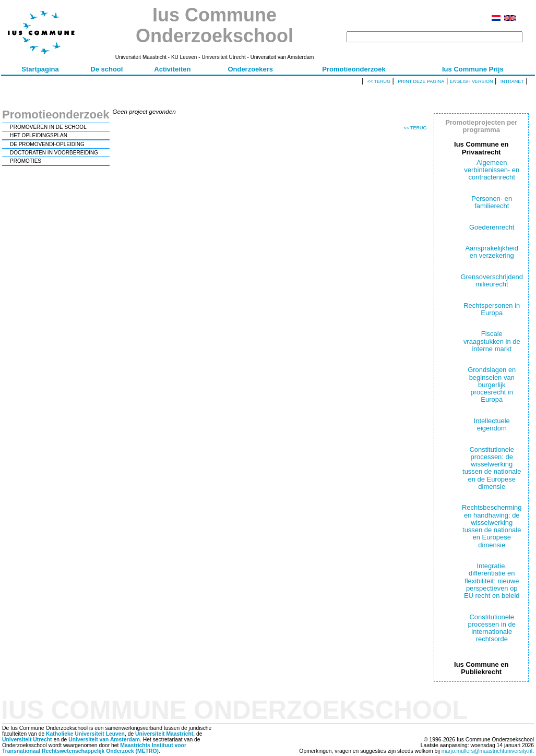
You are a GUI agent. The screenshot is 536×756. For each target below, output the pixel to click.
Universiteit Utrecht (27, 740)
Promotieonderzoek (354, 69)
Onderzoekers (250, 69)
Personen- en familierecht (492, 202)
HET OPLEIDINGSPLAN (39, 135)
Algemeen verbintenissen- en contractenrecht (492, 170)
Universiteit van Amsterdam (104, 740)
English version (472, 81)
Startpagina (40, 69)
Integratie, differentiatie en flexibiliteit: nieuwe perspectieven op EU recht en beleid (492, 581)
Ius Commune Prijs (473, 69)
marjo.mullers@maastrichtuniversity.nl (487, 751)
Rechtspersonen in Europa (492, 309)
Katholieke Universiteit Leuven (85, 734)
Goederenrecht (492, 227)
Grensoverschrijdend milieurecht (492, 280)
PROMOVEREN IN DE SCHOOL (48, 127)
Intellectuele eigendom (492, 424)
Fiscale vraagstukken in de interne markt (492, 341)
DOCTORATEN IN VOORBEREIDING (54, 153)
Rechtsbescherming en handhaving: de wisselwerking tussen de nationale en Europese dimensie (492, 526)
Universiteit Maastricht (164, 734)
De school (106, 69)
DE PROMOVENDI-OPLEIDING (47, 144)
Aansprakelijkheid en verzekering (492, 252)
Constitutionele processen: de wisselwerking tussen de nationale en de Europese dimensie (492, 468)
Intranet (512, 81)
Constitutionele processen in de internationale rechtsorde (492, 628)
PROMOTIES (26, 161)
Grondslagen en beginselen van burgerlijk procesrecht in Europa (492, 385)
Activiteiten (172, 69)
